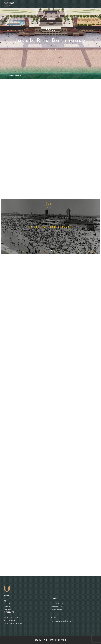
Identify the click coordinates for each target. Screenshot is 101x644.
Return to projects (12, 76)
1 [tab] (52, 251)
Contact (7, 610)
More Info (50, 50)
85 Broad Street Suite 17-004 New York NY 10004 (13, 621)
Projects (7, 604)
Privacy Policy (56, 607)
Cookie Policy (56, 610)
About (7, 601)
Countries (8, 607)
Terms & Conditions (59, 604)
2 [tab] (54, 251)
